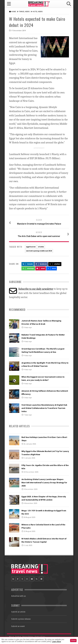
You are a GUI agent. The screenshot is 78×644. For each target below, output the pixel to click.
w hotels (41, 247)
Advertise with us (18, 596)
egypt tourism (31, 247)
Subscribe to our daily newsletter (36, 289)
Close (73, 640)
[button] (69, 4)
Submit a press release (21, 619)
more (52, 268)
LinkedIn (28, 264)
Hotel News (38, 12)
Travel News (24, 12)
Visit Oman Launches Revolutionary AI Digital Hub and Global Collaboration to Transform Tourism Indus (44, 408)
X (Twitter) (55, 264)
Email (41, 268)
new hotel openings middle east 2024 (39, 251)
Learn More (56, 642)
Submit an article (18, 612)
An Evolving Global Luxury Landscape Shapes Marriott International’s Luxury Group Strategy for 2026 (44, 483)
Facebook (41, 264)
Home (14, 12)
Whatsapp (28, 268)
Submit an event (18, 626)
